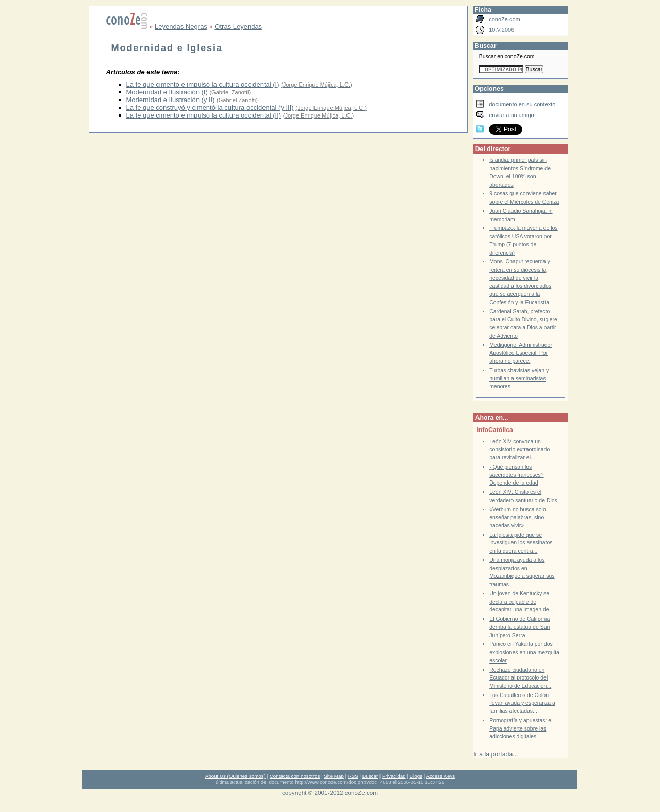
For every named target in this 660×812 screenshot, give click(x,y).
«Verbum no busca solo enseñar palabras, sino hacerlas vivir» (518, 518)
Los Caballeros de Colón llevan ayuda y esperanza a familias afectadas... (522, 703)
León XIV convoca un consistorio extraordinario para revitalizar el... (519, 450)
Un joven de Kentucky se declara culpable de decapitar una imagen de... (521, 602)
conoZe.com (505, 19)
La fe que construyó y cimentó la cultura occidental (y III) (210, 107)
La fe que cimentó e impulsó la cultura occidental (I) (203, 84)
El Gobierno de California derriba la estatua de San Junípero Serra (519, 627)
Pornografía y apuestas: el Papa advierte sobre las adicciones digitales (521, 728)
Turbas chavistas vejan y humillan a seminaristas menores (519, 378)
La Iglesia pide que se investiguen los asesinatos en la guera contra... (521, 543)
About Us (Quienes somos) (235, 776)
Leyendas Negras (181, 27)
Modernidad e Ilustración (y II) (171, 100)
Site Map (334, 776)
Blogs (416, 776)
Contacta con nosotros (295, 776)
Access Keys (440, 776)
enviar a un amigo (511, 115)
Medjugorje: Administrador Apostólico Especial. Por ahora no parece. (521, 353)
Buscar (370, 776)
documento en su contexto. (523, 104)
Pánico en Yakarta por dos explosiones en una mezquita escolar (524, 652)
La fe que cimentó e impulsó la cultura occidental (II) (204, 115)
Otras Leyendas (238, 27)
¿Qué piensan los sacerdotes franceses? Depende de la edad (516, 475)
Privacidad (394, 776)
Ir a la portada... (496, 754)
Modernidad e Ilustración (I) (167, 92)
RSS (353, 776)
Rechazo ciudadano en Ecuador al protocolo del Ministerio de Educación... (520, 678)
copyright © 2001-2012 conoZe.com (330, 793)
